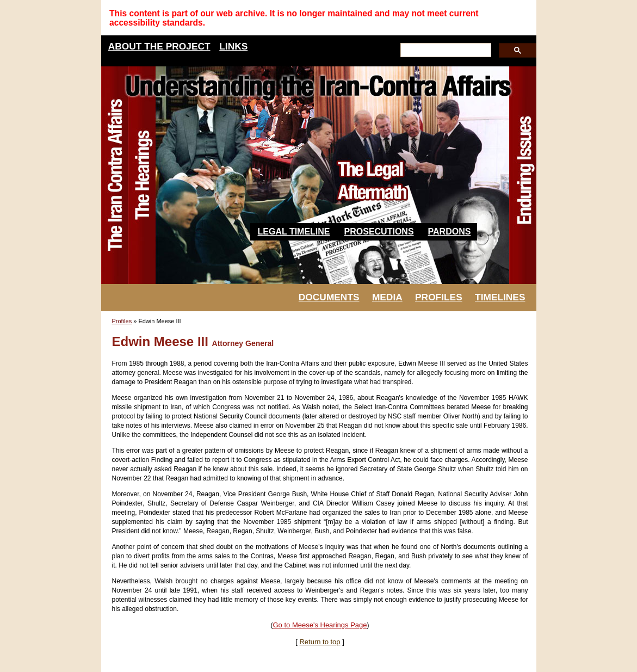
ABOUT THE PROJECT (159, 46)
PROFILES (439, 297)
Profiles (122, 321)
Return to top (320, 642)
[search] (445, 50)
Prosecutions (379, 232)
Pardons (450, 232)
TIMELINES (500, 297)
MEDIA (387, 297)
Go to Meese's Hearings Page (320, 625)
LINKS (233, 46)
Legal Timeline (294, 232)
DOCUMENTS (329, 297)
